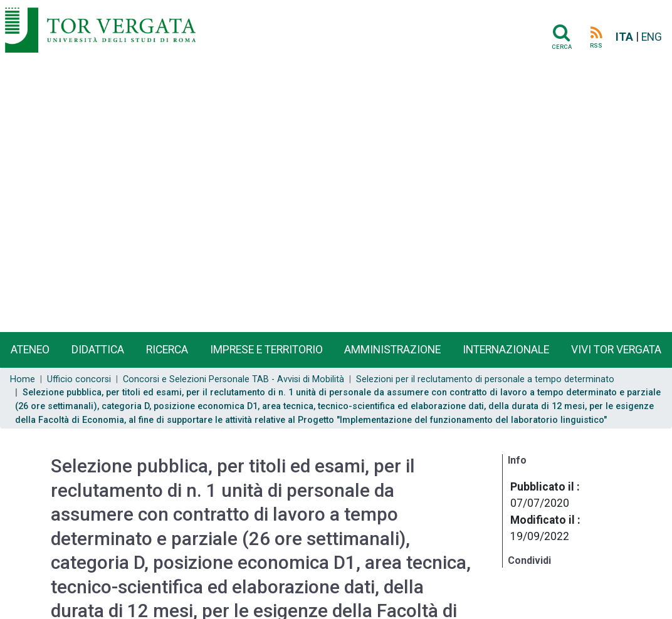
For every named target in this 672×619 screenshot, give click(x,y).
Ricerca (167, 350)
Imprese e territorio (266, 350)
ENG (652, 37)
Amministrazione (392, 350)
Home (23, 379)
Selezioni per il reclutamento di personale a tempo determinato (485, 379)
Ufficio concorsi (79, 379)
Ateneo (30, 350)
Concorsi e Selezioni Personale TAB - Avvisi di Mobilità (234, 379)
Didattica (98, 350)
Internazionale (506, 350)
